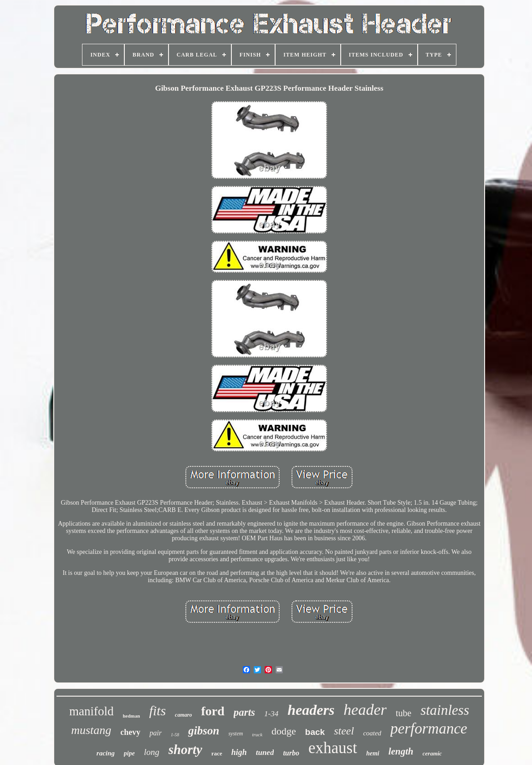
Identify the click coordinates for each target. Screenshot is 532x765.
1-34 (271, 714)
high (239, 752)
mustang (91, 730)
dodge (284, 731)
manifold (91, 711)
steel (344, 731)
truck (257, 734)
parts (244, 712)
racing (106, 753)
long (152, 752)
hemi (373, 753)
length (401, 751)
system (235, 734)
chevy (130, 732)
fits (157, 711)
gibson (204, 731)
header (365, 710)
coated (372, 733)
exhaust (333, 748)
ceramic (432, 753)
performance (429, 729)
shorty (185, 749)
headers (311, 710)
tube (404, 713)
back (315, 732)
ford (212, 711)
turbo (291, 753)
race (217, 753)
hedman (131, 716)
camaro (183, 715)
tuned (265, 752)
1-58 (175, 735)
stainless (445, 710)
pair (156, 733)
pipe (129, 753)
